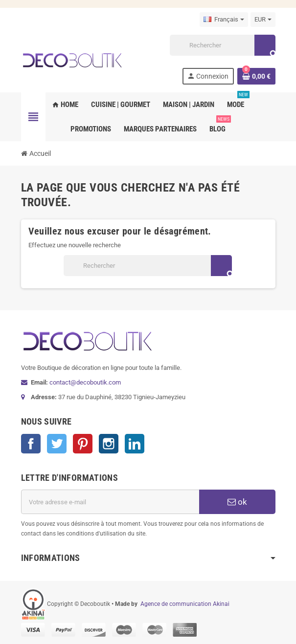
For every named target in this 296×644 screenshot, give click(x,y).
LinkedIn (135, 444)
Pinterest (83, 444)
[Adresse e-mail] (110, 502)
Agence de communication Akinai (185, 604)
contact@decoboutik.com (85, 382)
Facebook (31, 444)
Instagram (109, 444)
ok (237, 502)
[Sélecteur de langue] (224, 20)
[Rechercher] (222, 45)
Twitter (57, 444)
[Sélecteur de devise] (263, 20)
